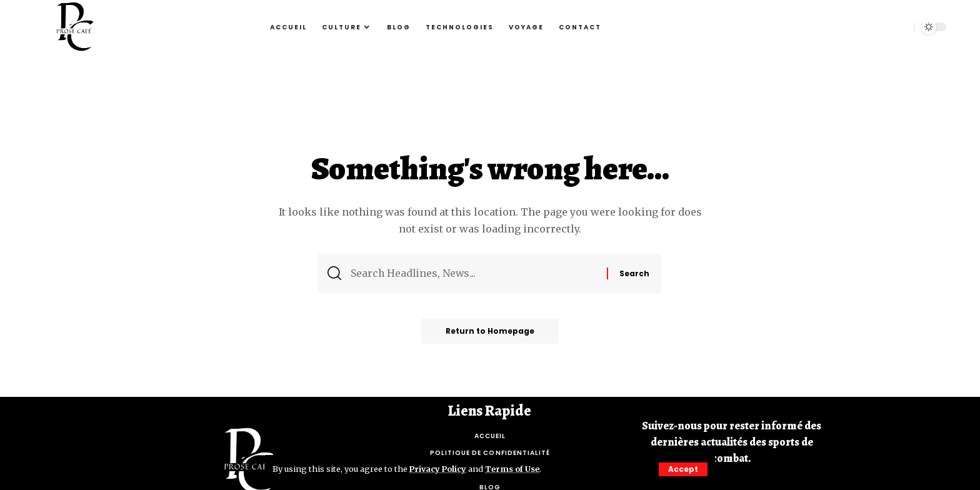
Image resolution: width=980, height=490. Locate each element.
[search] (898, 27)
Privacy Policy (439, 469)
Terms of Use (514, 469)
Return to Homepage (490, 332)
